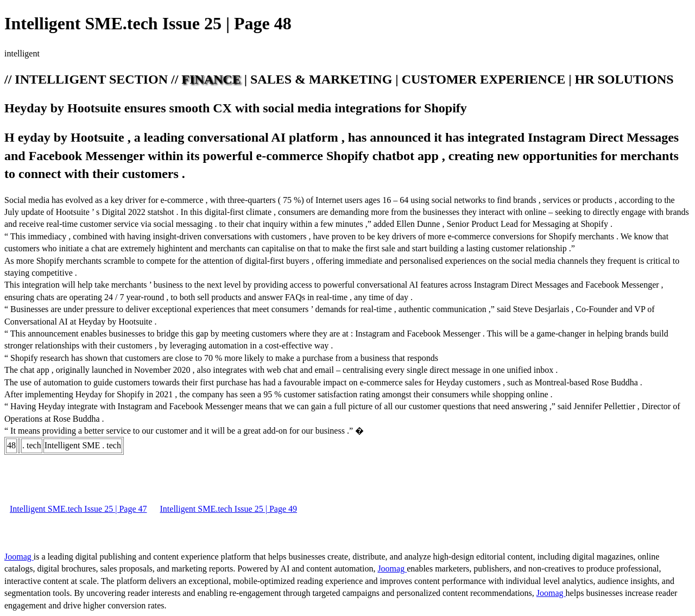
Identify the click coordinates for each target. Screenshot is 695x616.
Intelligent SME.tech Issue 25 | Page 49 (229, 509)
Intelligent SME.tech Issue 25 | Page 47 (78, 509)
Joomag (19, 557)
